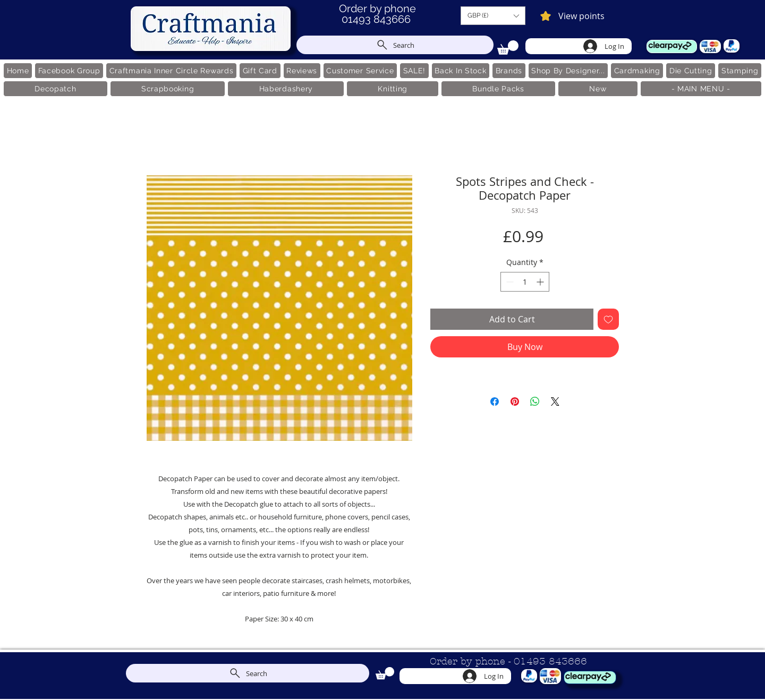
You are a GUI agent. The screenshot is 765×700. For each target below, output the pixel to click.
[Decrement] (509, 282)
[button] (493, 16)
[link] (508, 48)
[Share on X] (555, 402)
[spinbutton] (525, 282)
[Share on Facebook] (495, 402)
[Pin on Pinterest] (515, 402)
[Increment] (541, 282)
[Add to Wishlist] (608, 319)
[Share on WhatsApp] (535, 402)
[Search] (395, 45)
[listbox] (493, 16)
